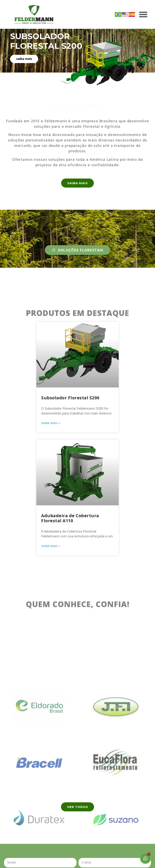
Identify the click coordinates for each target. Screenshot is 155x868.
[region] (77, 59)
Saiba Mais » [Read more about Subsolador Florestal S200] (51, 423)
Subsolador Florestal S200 (70, 398)
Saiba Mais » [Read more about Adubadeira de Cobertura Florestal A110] (51, 546)
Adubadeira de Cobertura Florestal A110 (70, 518)
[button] (143, 15)
